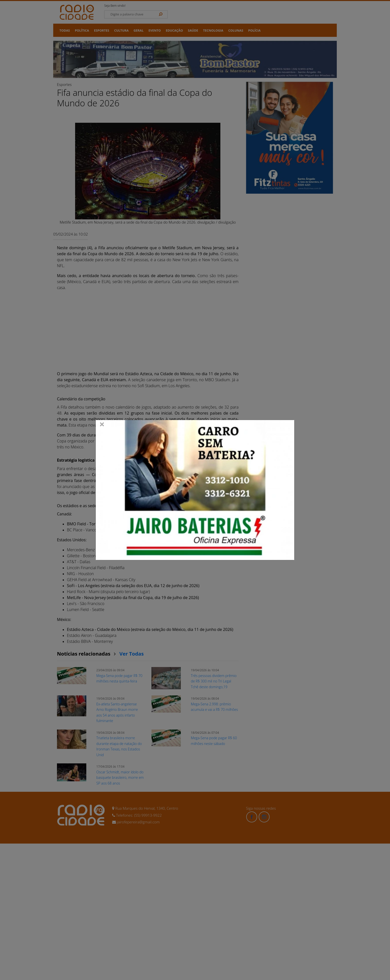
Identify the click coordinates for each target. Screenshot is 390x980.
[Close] (102, 424)
